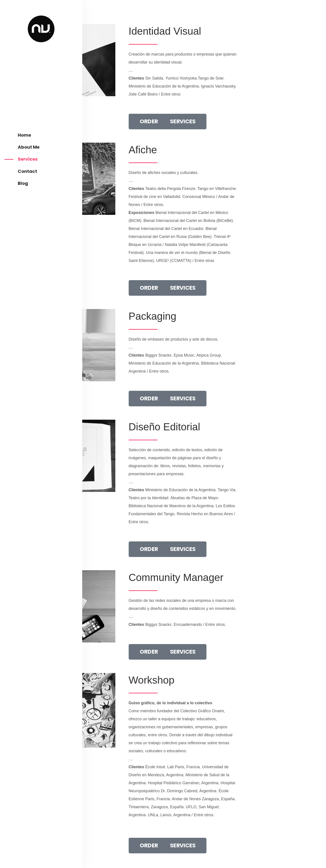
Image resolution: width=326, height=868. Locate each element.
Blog (23, 183)
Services (28, 159)
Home (24, 135)
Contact (27, 171)
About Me (29, 147)
